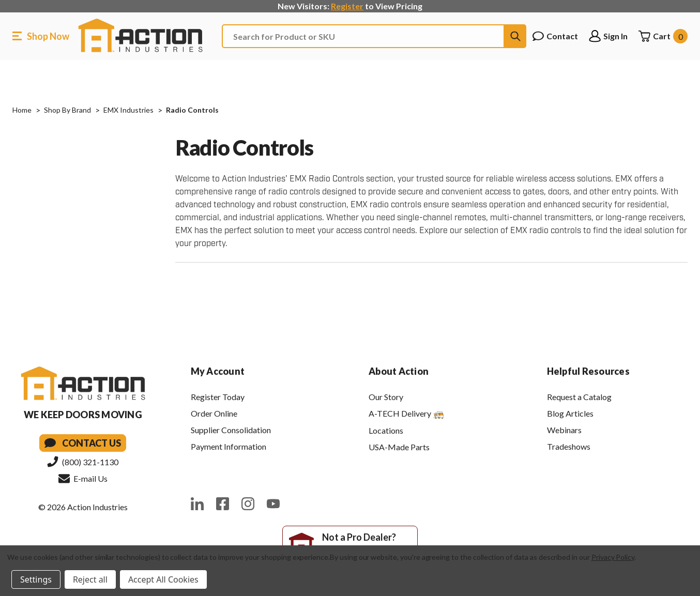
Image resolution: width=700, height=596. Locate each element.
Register (347, 6)
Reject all (90, 579)
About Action (399, 371)
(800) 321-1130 (83, 462)
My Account (218, 371)
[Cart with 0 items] (663, 36)
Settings (36, 579)
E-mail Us (83, 478)
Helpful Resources (588, 371)
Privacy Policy (613, 557)
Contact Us (83, 443)
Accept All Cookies (163, 579)
